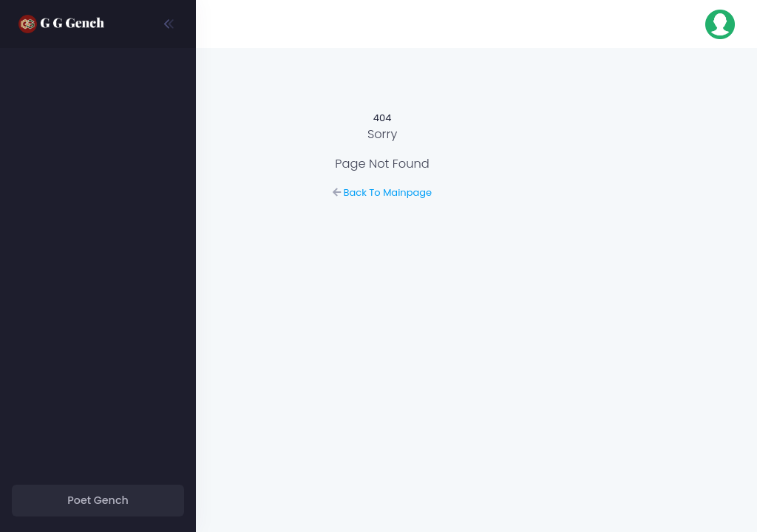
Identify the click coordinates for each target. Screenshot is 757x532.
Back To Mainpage (476, 192)
